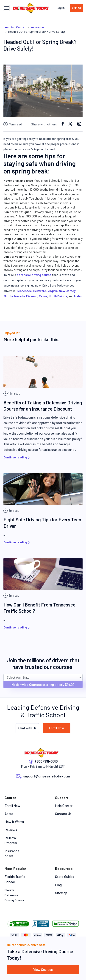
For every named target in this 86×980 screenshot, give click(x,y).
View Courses (43, 970)
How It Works (14, 822)
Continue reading (17, 457)
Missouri (32, 296)
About (9, 814)
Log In (61, 8)
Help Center (64, 806)
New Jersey (67, 291)
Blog (58, 885)
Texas (43, 296)
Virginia (53, 291)
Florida (8, 296)
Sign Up (77, 8)
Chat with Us (27, 728)
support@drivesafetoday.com (47, 776)
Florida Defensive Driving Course (15, 895)
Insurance (37, 27)
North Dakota (58, 296)
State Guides (65, 877)
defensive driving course (34, 275)
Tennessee (24, 291)
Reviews (11, 830)
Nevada (19, 296)
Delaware (40, 291)
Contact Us (63, 814)
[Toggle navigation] (6, 8)
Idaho (78, 296)
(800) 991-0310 (47, 761)
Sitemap (61, 893)
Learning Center (15, 27)
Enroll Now (57, 728)
